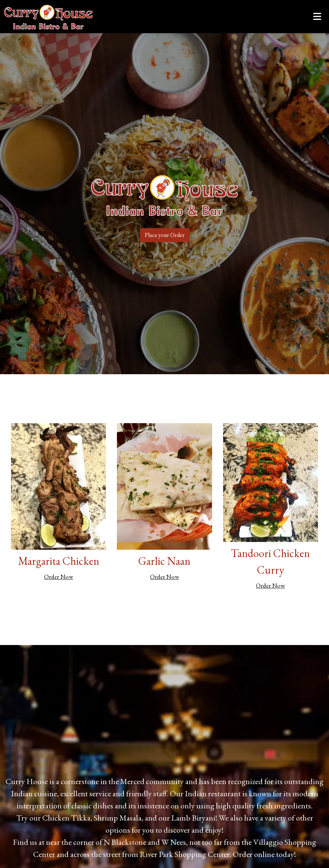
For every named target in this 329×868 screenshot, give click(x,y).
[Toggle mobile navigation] (317, 17)
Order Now (59, 577)
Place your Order (165, 235)
